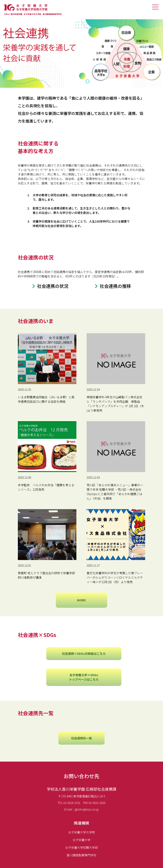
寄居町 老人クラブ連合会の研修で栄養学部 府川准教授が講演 (46, 575)
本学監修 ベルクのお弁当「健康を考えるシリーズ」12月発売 (46, 487)
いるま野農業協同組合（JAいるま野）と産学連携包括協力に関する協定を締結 (46, 399)
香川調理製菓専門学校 (81, 855)
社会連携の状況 (53, 286)
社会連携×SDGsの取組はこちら (84, 653)
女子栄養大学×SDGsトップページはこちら (84, 677)
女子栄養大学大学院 (81, 832)
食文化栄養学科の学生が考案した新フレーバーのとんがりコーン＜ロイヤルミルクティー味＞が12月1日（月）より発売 (115, 577)
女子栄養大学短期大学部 (81, 847)
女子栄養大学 (81, 840)
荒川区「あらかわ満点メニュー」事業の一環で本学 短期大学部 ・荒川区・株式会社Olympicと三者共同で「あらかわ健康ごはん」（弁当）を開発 (115, 492)
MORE (81, 600)
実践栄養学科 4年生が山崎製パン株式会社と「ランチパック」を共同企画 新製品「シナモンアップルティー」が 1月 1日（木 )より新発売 (115, 404)
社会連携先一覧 (81, 738)
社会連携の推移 (115, 286)
